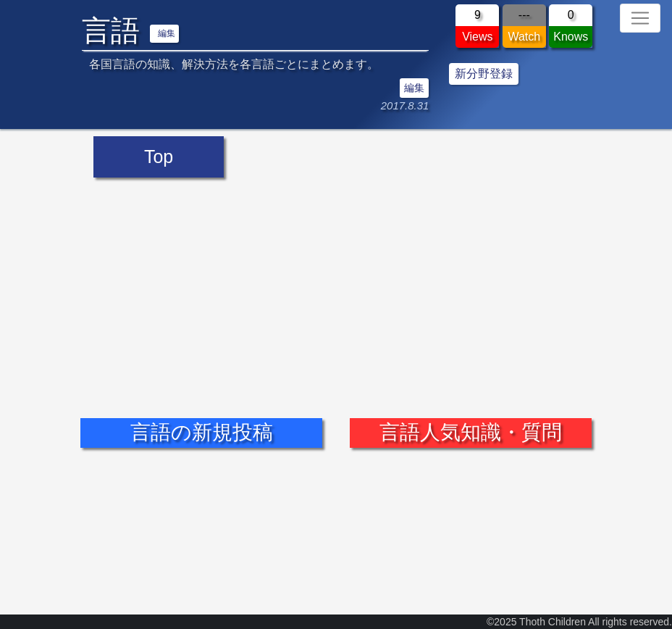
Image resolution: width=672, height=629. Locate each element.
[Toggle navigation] (640, 18)
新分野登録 (484, 74)
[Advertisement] (336, 287)
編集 (167, 33)
